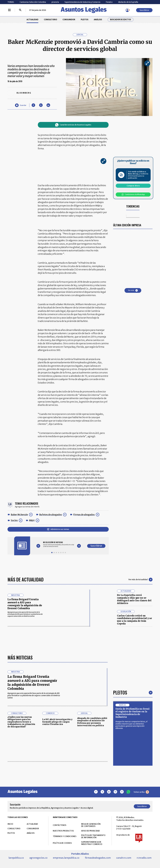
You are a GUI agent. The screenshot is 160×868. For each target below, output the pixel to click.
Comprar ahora (133, 186)
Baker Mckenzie (19, 515)
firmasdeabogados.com (98, 858)
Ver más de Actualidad (140, 580)
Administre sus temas (58, 529)
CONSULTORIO (50, 20)
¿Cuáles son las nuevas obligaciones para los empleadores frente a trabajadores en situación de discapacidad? (21, 722)
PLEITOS (85, 20)
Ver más (133, 290)
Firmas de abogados (84, 515)
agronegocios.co (38, 858)
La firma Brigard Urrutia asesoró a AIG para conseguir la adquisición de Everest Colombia (25, 604)
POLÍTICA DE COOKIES (62, 843)
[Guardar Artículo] (21, 105)
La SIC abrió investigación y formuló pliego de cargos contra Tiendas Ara (57, 722)
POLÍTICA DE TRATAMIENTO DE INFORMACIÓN (93, 836)
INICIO (10, 824)
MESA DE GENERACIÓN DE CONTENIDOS (91, 825)
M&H (32, 520)
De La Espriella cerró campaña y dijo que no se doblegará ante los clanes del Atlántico (134, 599)
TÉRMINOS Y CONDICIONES (65, 836)
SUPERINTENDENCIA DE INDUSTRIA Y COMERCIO (92, 843)
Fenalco (109, 2)
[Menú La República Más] (9, 10)
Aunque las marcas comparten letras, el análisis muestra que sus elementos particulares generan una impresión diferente (131, 725)
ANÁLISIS (98, 20)
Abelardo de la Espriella (128, 2)
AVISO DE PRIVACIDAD (90, 831)
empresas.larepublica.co (66, 858)
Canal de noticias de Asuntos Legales (73, 125)
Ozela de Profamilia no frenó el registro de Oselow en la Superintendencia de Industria (132, 713)
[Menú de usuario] (127, 10)
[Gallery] (59, 544)
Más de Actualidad (26, 579)
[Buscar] (20, 10)
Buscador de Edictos (121, 20)
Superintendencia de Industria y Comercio (82, 2)
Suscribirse (144, 10)
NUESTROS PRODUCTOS (63, 831)
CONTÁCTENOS (60, 825)
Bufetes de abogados (51, 515)
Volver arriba (141, 792)
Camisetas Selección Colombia (33, 2)
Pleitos (120, 692)
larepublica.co (16, 858)
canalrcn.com (124, 858)
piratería (55, 2)
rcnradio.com (144, 858)
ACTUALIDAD (32, 20)
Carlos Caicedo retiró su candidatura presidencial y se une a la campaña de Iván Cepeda (134, 620)
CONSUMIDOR (69, 20)
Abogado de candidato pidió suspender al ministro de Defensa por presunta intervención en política (92, 722)
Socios (14, 520)
